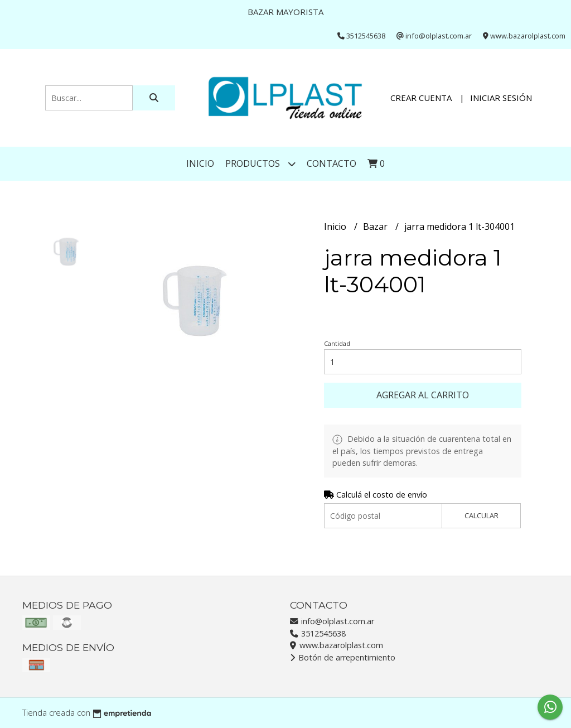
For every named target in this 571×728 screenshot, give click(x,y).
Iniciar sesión (501, 98)
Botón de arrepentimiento (343, 657)
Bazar (376, 226)
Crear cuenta (421, 98)
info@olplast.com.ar (332, 621)
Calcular (482, 515)
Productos (260, 164)
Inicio (200, 163)
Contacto (332, 163)
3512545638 (318, 633)
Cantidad (337, 343)
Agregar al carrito (423, 395)
